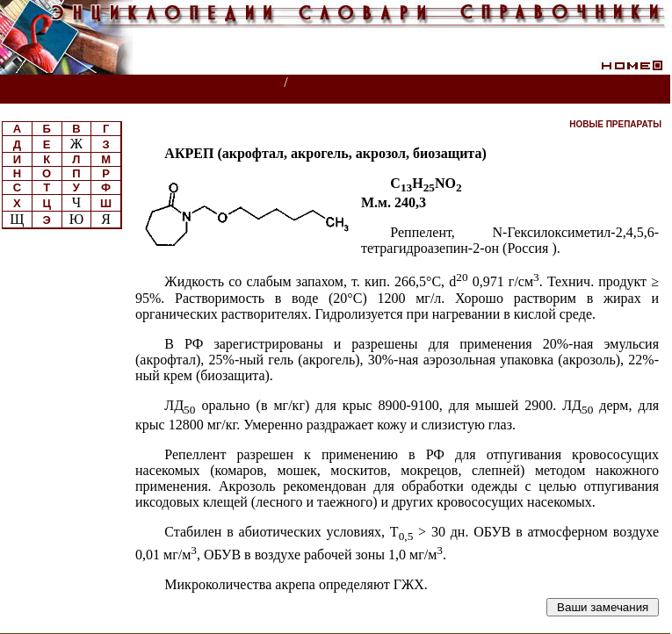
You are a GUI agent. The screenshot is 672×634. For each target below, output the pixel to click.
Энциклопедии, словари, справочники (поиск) (143, 83)
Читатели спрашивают (603, 83)
